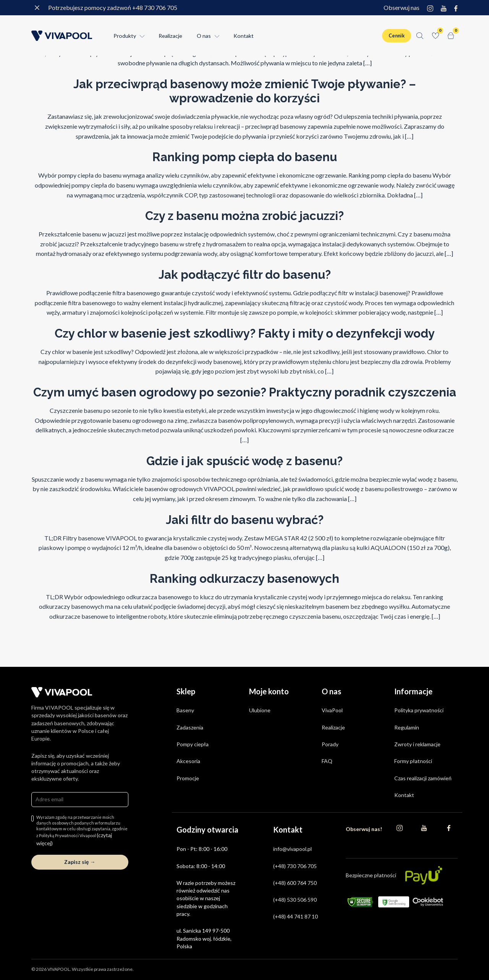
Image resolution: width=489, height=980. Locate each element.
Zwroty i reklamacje (417, 744)
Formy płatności (413, 761)
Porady (330, 744)
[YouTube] (444, 8)
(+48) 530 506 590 (295, 900)
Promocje (188, 778)
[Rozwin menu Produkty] (141, 36)
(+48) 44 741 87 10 (296, 916)
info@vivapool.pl (292, 849)
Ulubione (260, 710)
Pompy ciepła (193, 744)
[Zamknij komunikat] (37, 8)
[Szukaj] (420, 36)
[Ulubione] (435, 36)
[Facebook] (456, 8)
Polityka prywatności (419, 710)
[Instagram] (430, 8)
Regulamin (407, 727)
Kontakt (244, 36)
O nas (204, 36)
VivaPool (332, 710)
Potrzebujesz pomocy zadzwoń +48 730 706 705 (113, 7)
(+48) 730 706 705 (295, 866)
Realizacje (170, 36)
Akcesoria (188, 761)
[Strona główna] (62, 36)
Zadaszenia (190, 727)
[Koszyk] (451, 36)
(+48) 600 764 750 (295, 883)
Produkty (125, 36)
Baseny (185, 710)
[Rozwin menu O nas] (216, 36)
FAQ (327, 761)
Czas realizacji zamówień (423, 778)
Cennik (397, 36)
